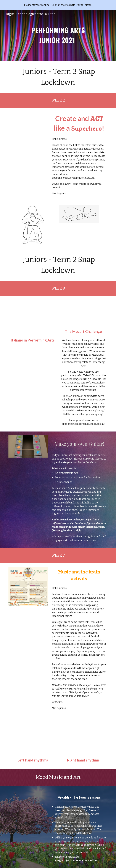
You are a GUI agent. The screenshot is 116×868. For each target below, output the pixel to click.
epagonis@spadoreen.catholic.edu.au (73, 178)
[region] (58, 5)
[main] (58, 35)
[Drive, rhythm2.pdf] (83, 737)
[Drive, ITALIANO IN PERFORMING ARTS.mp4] (33, 317)
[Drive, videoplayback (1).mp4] (28, 800)
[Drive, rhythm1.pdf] (33, 737)
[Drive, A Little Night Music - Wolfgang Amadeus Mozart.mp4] (83, 313)
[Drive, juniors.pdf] (28, 139)
